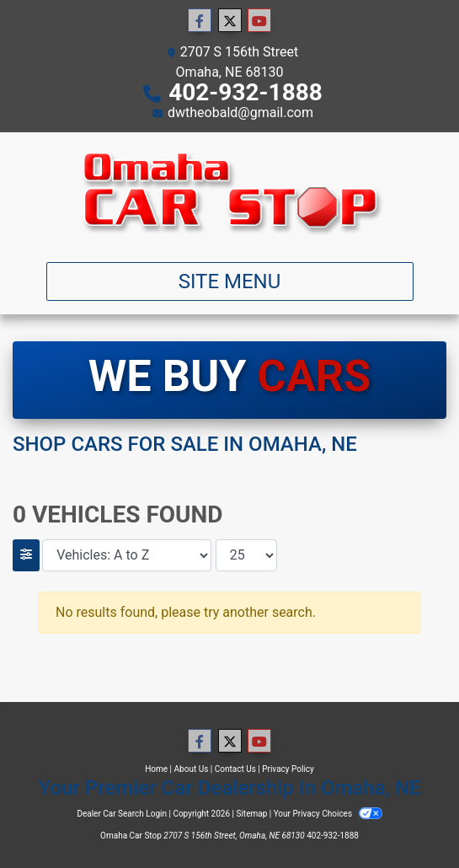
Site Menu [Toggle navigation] (230, 281)
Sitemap (251, 814)
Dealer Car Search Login (122, 814)
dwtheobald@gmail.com (240, 113)
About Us (192, 769)
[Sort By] (127, 555)
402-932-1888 (246, 92)
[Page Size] (246, 555)
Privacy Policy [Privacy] (288, 769)
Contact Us (235, 769)
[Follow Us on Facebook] (200, 21)
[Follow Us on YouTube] (259, 21)
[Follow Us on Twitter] (230, 21)
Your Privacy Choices (328, 814)
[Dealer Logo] (229, 190)
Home (156, 769)
